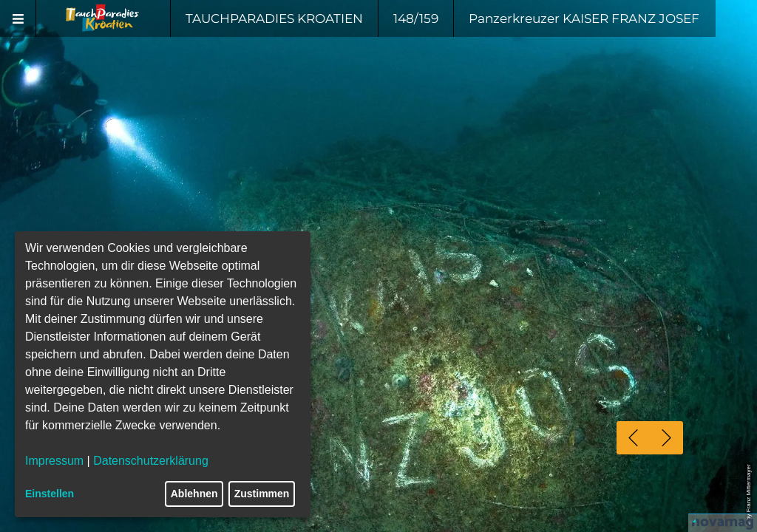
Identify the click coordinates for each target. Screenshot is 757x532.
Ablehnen (194, 494)
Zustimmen (262, 494)
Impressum (54, 461)
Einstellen (50, 494)
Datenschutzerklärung (151, 461)
